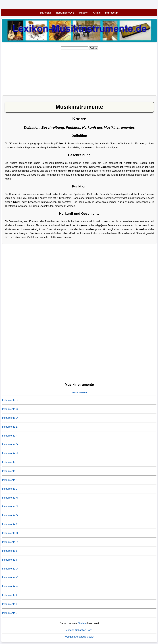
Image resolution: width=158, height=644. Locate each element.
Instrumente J (10, 471)
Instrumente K (10, 480)
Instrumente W (10, 586)
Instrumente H (10, 453)
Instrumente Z (10, 613)
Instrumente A (79, 392)
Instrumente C (10, 409)
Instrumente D (10, 418)
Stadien (82, 623)
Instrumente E (10, 427)
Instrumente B (10, 400)
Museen (84, 13)
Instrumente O (10, 515)
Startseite (45, 13)
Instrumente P (10, 524)
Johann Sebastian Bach (79, 630)
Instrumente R (10, 542)
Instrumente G (10, 444)
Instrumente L (10, 489)
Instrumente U (10, 569)
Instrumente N (10, 506)
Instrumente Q (10, 533)
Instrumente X (10, 595)
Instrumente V (10, 577)
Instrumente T (10, 560)
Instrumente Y (10, 604)
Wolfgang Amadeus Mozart (79, 637)
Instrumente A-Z (65, 13)
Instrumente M (10, 498)
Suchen (93, 48)
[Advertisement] (79, 72)
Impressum (112, 13)
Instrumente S (10, 551)
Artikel (97, 13)
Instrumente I (9, 462)
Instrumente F (10, 436)
